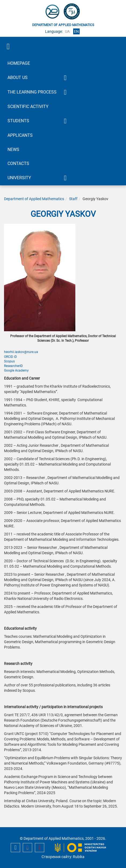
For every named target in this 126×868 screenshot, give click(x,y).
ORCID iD (10, 357)
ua (67, 31)
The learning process (32, 92)
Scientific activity (28, 107)
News (13, 150)
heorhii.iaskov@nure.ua (21, 352)
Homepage (19, 63)
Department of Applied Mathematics (34, 199)
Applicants (20, 135)
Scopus (9, 361)
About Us (18, 78)
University (19, 178)
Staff (73, 199)
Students (18, 121)
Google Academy (16, 370)
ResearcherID (13, 366)
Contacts (18, 163)
